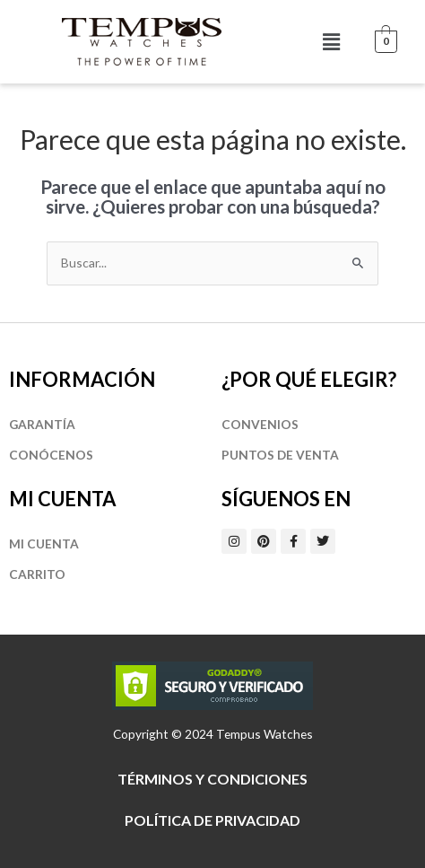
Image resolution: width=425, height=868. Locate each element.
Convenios (260, 424)
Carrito (37, 574)
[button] (331, 42)
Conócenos (51, 455)
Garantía (42, 424)
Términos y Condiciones (212, 779)
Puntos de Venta (280, 455)
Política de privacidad (212, 820)
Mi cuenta (44, 544)
